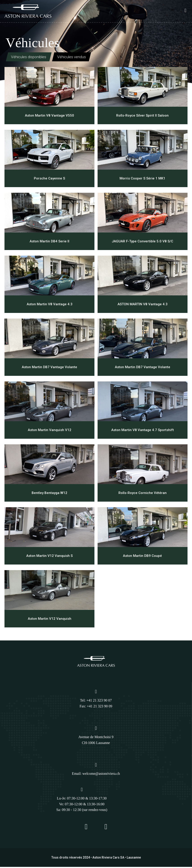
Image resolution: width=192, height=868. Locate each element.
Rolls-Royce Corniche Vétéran (143, 494)
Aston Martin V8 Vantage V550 (49, 116)
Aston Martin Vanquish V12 (50, 431)
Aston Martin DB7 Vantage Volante (49, 368)
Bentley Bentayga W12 (49, 494)
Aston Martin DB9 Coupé (142, 557)
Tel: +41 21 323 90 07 (96, 701)
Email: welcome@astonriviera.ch (96, 775)
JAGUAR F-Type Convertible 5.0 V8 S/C (142, 242)
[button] (185, 10)
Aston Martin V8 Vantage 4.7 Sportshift (143, 431)
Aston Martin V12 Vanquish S (49, 557)
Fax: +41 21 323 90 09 (96, 707)
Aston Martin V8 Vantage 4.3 (50, 305)
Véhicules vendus (85, 58)
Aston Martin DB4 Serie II (49, 242)
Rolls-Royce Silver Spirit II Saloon (142, 116)
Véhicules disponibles (33, 58)
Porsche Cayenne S (49, 179)
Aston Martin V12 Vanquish (50, 620)
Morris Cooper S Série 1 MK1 (142, 179)
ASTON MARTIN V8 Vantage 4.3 (143, 305)
